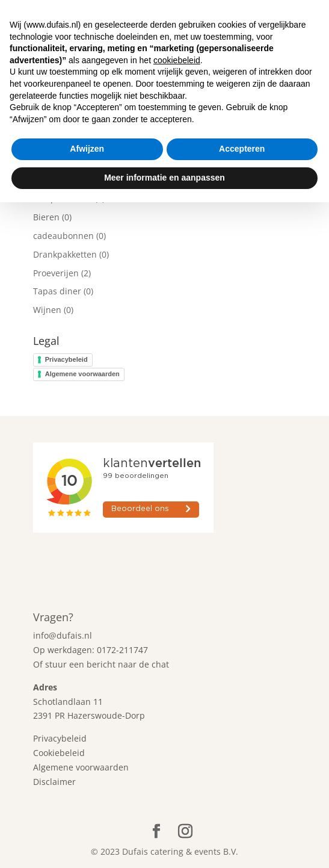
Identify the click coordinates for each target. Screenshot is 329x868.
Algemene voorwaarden (82, 374)
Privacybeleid (66, 359)
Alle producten (63, 198)
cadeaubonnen (63, 236)
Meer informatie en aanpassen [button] (164, 843)
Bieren (46, 217)
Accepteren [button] (242, 815)
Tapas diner (57, 291)
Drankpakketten (65, 254)
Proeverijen (56, 273)
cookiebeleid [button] (177, 726)
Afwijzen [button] (87, 815)
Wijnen (47, 310)
